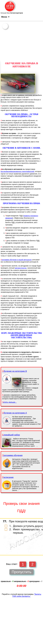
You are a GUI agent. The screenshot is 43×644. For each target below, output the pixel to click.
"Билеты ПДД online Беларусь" (27, 595)
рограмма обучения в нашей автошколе (16, 260)
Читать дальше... (9, 402)
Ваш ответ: (12, 564)
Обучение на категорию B (15, 371)
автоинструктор (21, 268)
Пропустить (21, 572)
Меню (5, 17)
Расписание (8, 477)
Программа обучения (12, 455)
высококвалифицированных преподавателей (17, 171)
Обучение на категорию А (15, 413)
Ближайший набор (11, 435)
